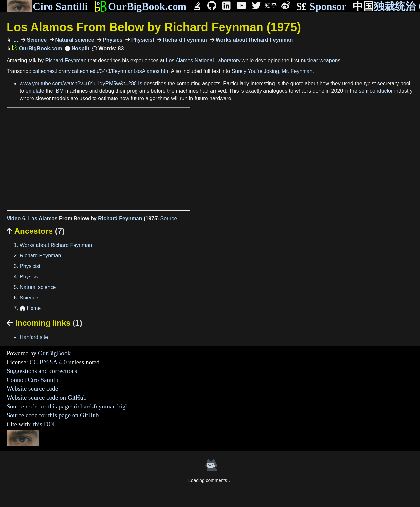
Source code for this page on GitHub (53, 415)
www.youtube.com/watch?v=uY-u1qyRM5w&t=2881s (81, 84)
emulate (35, 91)
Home (30, 308)
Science (36, 40)
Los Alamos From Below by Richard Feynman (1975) (154, 27)
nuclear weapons (320, 61)
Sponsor (321, 6)
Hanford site (34, 337)
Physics (112, 40)
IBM (59, 91)
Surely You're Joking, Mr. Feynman (272, 71)
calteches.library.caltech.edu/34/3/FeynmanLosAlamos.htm (101, 71)
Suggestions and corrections (42, 371)
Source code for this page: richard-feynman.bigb (68, 406)
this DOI (44, 424)
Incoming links (44, 323)
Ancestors (36, 231)
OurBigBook (54, 353)
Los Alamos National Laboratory (203, 61)
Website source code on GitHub (47, 397)
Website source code (32, 389)
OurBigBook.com (140, 6)
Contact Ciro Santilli (33, 380)
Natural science (74, 40)
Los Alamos (43, 219)
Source (169, 219)
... (15, 40)
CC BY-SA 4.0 (48, 362)
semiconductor (376, 91)
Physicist (142, 40)
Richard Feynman (184, 40)
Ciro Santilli (47, 6)
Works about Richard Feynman (254, 40)
